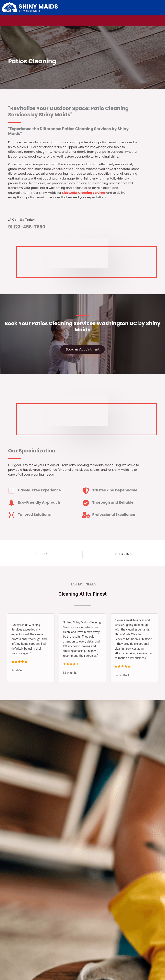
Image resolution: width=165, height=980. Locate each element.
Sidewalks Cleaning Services (84, 193)
